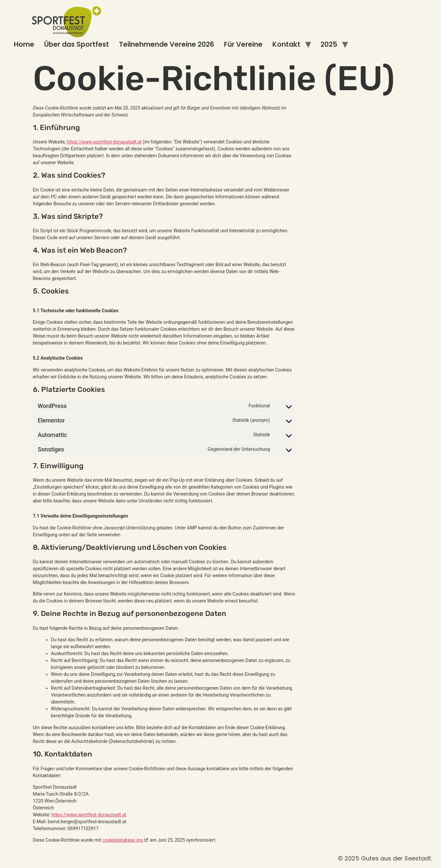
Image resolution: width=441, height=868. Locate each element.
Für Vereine (243, 44)
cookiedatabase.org (122, 840)
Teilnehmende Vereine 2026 (166, 44)
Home (24, 44)
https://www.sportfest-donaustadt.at (104, 142)
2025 (329, 44)
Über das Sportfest (77, 44)
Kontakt (286, 44)
